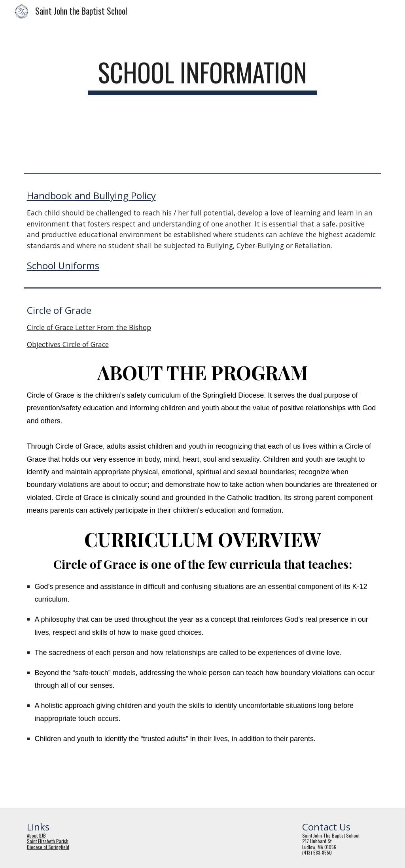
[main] (202, 76)
